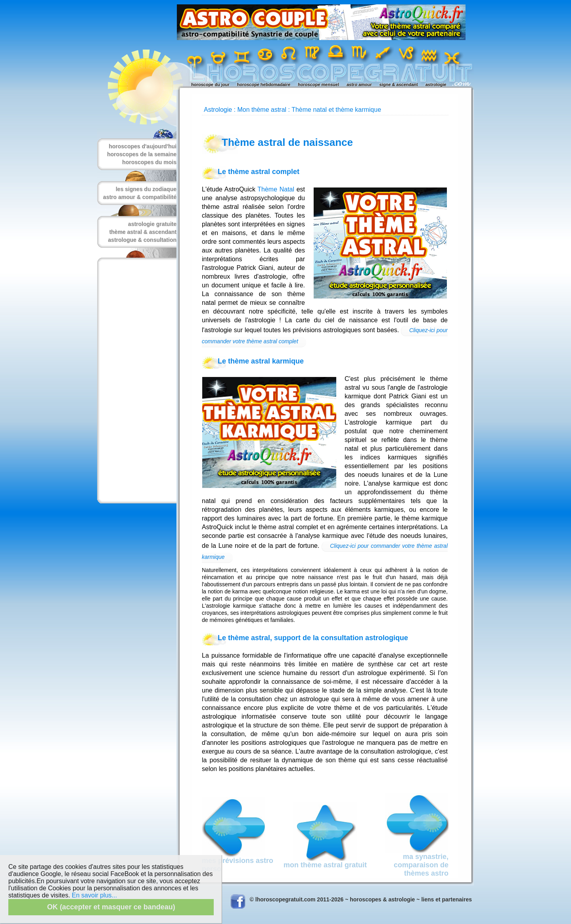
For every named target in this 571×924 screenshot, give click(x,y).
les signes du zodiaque (146, 189)
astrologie (436, 84)
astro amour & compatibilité (140, 197)
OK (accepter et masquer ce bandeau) (111, 907)
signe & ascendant (399, 84)
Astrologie (218, 110)
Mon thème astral (262, 110)
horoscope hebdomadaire (264, 84)
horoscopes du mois (149, 162)
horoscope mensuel (318, 84)
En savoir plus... (94, 895)
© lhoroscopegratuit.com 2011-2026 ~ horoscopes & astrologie (332, 899)
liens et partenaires (446, 899)
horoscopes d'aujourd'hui (143, 146)
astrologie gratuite (152, 224)
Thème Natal (276, 189)
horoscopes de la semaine (142, 154)
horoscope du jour (210, 84)
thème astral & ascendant (143, 232)
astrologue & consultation (142, 240)
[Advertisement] (135, 381)
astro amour (359, 84)
